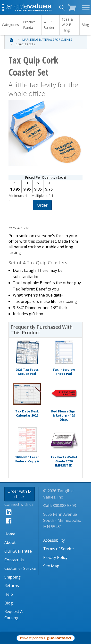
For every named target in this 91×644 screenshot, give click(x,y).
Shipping (12, 577)
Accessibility (54, 540)
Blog (85, 25)
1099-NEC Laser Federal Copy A (27, 459)
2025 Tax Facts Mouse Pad (27, 372)
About (10, 542)
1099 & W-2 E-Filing (67, 25)
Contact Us (14, 560)
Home (10, 534)
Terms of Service (58, 549)
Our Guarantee (18, 551)
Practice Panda (29, 25)
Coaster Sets (25, 44)
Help (9, 594)
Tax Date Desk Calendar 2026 (27, 413)
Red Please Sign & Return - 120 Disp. (64, 415)
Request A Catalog (13, 615)
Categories (10, 25)
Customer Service (20, 568)
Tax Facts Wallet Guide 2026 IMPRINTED (64, 461)
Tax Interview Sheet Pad (64, 372)
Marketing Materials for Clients (47, 40)
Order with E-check (20, 494)
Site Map (51, 566)
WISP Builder (49, 25)
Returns (12, 586)
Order (42, 205)
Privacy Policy (55, 557)
